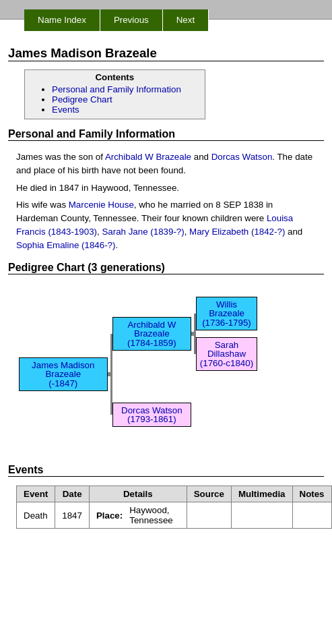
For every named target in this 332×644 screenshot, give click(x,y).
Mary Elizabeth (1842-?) (237, 232)
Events (66, 110)
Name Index (62, 20)
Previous (131, 20)
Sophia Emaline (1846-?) (66, 245)
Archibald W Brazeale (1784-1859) (152, 334)
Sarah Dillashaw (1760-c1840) (227, 354)
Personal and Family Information (117, 89)
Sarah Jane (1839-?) (143, 232)
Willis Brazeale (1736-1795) (227, 314)
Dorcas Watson (242, 157)
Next (186, 20)
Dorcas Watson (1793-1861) (152, 415)
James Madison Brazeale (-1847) (63, 374)
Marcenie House (101, 205)
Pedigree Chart (82, 99)
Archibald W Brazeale (148, 157)
